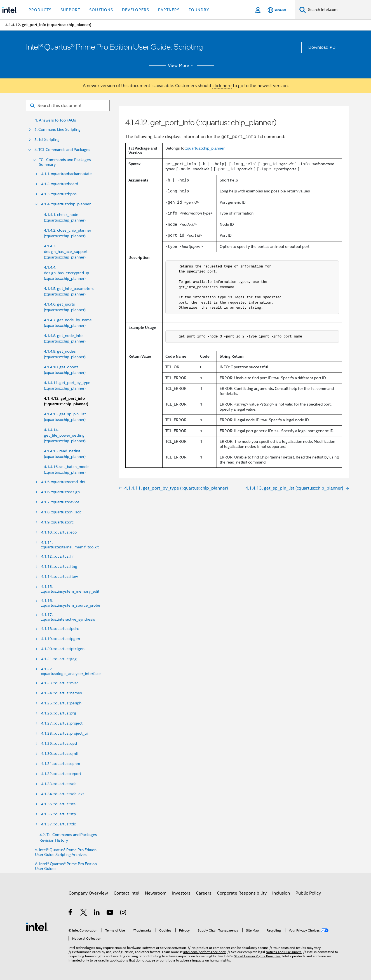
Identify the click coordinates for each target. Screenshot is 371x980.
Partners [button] (169, 10)
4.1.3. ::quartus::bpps (59, 194)
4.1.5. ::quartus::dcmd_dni (63, 482)
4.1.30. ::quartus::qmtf (60, 754)
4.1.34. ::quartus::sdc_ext (63, 794)
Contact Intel (126, 893)
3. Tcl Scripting (47, 140)
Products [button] (40, 10)
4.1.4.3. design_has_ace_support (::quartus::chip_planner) (66, 252)
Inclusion (281, 893)
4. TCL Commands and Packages (62, 150)
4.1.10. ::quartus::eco (59, 532)
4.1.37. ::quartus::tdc (58, 824)
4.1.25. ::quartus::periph (61, 703)
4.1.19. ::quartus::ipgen (61, 639)
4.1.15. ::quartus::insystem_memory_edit (70, 589)
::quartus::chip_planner (205, 148)
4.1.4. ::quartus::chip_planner (66, 204)
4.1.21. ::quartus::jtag (59, 659)
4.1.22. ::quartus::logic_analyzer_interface (71, 671)
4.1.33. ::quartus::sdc (59, 784)
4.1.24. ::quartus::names (62, 693)
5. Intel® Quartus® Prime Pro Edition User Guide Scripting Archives (66, 852)
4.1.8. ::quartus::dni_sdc (61, 512)
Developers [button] (136, 10)
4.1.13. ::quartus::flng (59, 566)
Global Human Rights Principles (257, 956)
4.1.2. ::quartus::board (60, 184)
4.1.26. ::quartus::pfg (59, 713)
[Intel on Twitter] (84, 913)
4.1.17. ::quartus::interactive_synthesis (68, 617)
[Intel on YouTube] (110, 913)
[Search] (303, 10)
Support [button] (70, 10)
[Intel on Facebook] (71, 913)
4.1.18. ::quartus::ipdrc (60, 629)
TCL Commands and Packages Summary (65, 162)
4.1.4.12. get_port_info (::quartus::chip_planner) (66, 401)
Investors (181, 893)
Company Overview (88, 893)
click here (222, 86)
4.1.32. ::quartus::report (61, 774)
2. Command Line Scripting (57, 130)
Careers (204, 893)
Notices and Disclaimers (284, 952)
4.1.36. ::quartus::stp (58, 814)
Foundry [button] (199, 10)
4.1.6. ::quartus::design (60, 492)
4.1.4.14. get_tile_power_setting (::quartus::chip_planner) (65, 435)
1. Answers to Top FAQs (56, 120)
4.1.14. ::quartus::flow (59, 577)
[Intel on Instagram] (124, 913)
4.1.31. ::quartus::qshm (61, 764)
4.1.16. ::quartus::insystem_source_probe (71, 603)
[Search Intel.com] (338, 10)
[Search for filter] (68, 106)
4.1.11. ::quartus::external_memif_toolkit (70, 545)
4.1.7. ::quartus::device (60, 502)
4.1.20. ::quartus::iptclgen (63, 649)
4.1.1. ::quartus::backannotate (66, 174)
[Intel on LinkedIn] (97, 913)
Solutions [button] (101, 10)
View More (181, 66)
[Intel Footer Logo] (37, 927)
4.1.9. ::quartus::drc (57, 522)
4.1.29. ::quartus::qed (59, 743)
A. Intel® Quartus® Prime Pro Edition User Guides (66, 866)
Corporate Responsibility (242, 893)
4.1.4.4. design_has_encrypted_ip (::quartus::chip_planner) (66, 273)
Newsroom (156, 893)
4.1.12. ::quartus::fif (57, 556)
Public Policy (308, 893)
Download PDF (323, 47)
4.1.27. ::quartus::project (62, 723)
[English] (277, 10)
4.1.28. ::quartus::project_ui (64, 733)
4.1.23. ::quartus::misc (60, 683)
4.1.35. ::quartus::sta (58, 804)
